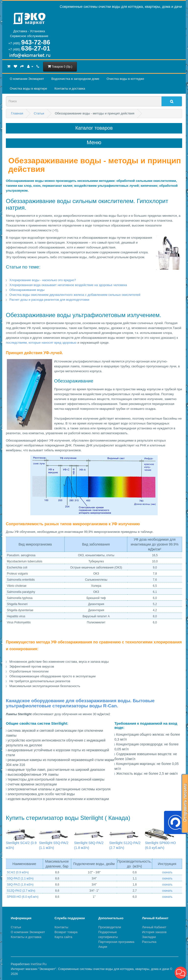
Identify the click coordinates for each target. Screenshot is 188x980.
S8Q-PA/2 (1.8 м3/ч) (20, 885)
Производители (110, 927)
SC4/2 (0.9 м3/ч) (18, 872)
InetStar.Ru (39, 964)
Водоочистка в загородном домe (75, 79)
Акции (103, 947)
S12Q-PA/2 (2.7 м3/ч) (21, 891)
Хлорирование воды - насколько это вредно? (43, 280)
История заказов (154, 932)
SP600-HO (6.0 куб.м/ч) (23, 897)
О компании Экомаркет (27, 79)
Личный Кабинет (154, 927)
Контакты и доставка (70, 88)
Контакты (61, 927)
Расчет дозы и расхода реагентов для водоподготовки (49, 300)
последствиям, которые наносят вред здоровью (41, 343)
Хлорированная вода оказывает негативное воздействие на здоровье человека (68, 285)
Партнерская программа (116, 942)
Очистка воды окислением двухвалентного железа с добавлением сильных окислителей (75, 295)
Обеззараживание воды (27, 290)
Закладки (149, 937)
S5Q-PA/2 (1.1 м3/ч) (20, 878)
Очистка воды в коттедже (125, 79)
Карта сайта (63, 937)
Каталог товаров (94, 128)
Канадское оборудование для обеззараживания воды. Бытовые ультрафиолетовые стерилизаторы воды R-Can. (80, 703)
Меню (94, 143)
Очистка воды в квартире (28, 88)
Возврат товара (66, 932)
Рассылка (149, 942)
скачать (167, 872)
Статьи (16, 927)
